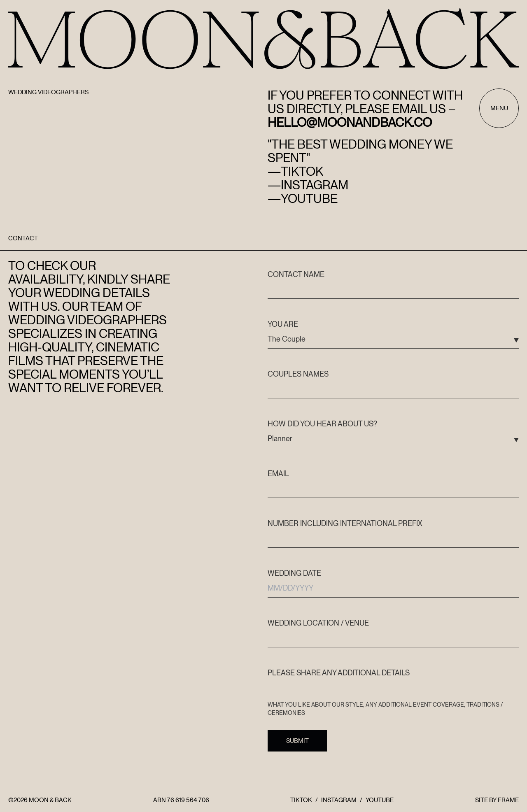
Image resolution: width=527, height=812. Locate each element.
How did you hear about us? (322, 424)
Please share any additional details (339, 673)
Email (278, 473)
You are (283, 324)
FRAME (508, 800)
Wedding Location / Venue (318, 623)
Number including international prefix (345, 523)
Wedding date (294, 573)
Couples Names (298, 374)
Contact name (296, 274)
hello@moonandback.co (350, 122)
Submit (297, 741)
